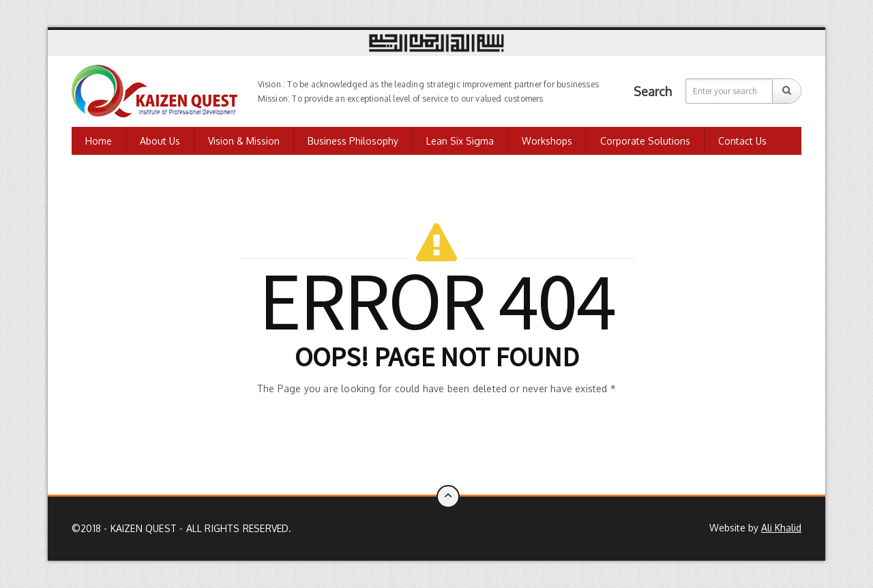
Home (99, 141)
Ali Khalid (781, 528)
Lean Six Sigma (460, 141)
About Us (160, 141)
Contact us (742, 141)
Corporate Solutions (645, 141)
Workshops (547, 141)
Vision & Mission (244, 141)
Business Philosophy (353, 141)
